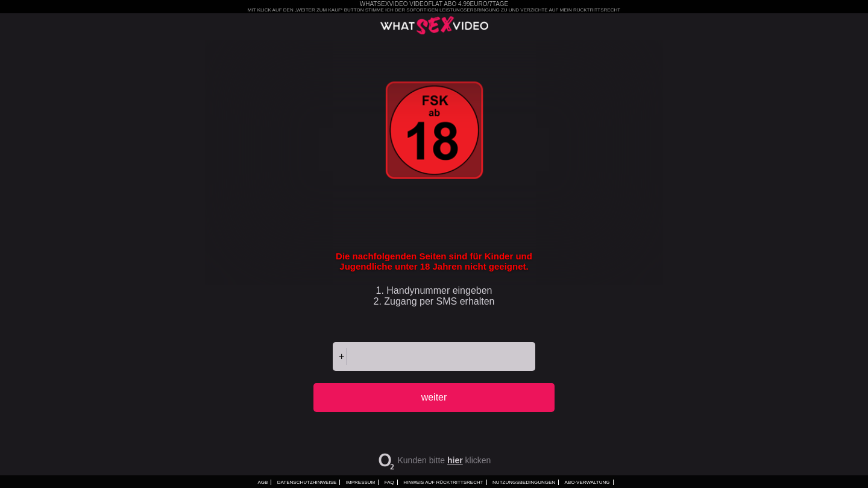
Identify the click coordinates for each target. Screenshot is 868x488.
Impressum (360, 482)
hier (455, 460)
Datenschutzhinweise (307, 482)
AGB (263, 482)
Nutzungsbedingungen (524, 482)
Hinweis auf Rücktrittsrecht (443, 482)
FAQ (389, 482)
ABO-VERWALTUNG (587, 482)
